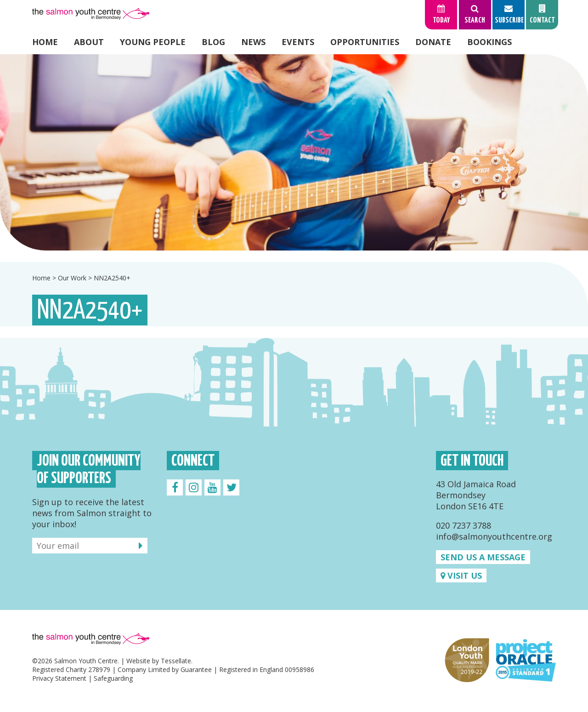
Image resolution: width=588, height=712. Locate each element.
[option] (294, 152)
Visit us (461, 575)
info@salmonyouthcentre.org (494, 536)
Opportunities (365, 42)
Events (298, 42)
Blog (213, 42)
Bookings (489, 42)
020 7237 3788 (464, 525)
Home (45, 42)
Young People (153, 42)
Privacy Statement (59, 678)
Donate (433, 42)
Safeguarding (113, 678)
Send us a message (483, 557)
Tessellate (176, 661)
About (89, 42)
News (253, 42)
